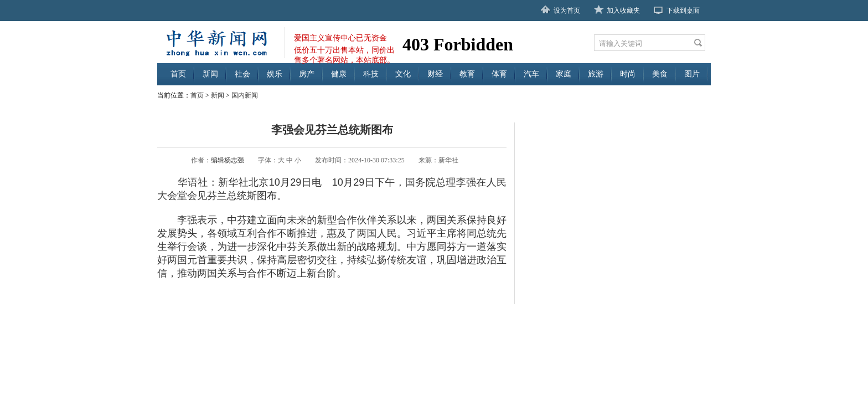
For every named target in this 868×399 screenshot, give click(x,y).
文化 (403, 74)
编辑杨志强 (228, 160)
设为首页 (567, 11)
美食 (660, 74)
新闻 (210, 74)
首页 (178, 74)
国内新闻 (245, 95)
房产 (307, 74)
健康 (339, 74)
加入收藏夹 (623, 11)
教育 (467, 74)
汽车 (531, 74)
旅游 (596, 74)
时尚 (628, 74)
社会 (242, 74)
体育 (499, 74)
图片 (692, 74)
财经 (435, 74)
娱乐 (275, 74)
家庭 (564, 74)
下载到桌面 (683, 11)
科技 (371, 74)
